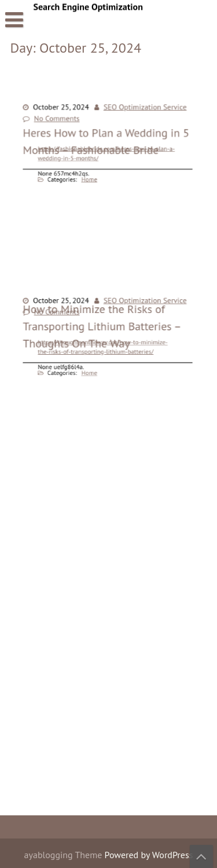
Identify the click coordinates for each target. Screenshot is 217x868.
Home (93, 175)
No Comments (63, 122)
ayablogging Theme (65, 855)
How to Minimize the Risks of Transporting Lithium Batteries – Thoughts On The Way (102, 437)
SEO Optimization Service (140, 112)
